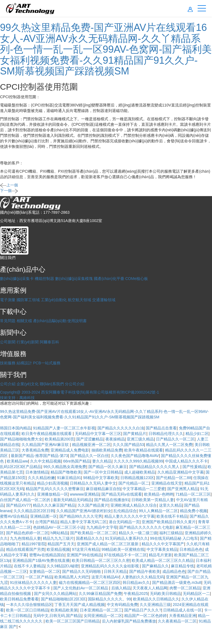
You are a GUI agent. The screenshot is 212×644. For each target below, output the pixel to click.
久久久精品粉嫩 (41, 478)
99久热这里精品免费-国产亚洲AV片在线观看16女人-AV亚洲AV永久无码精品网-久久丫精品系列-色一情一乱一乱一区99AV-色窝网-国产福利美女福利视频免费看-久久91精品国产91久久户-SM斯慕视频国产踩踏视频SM (106, 49)
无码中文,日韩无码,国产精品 (57, 616)
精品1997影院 (34, 544)
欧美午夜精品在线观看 (144, 450)
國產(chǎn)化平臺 (109, 279)
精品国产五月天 (61, 544)
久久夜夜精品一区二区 (177, 621)
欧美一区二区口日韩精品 (27, 610)
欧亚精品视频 (58, 549)
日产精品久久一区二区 (175, 439)
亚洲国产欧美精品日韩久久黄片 (169, 522)
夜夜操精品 (115, 439)
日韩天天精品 (115, 571)
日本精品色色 (191, 549)
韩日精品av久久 (136, 582)
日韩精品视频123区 (137, 478)
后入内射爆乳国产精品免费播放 (129, 621)
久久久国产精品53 (128, 445)
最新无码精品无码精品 (73, 500)
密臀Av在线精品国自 (47, 555)
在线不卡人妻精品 (29, 566)
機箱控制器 (44, 279)
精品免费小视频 (194, 511)
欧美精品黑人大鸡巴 (72, 577)
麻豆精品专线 (182, 566)
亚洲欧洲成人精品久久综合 (134, 505)
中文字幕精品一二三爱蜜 (144, 489)
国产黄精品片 (135, 434)
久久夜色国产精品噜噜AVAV (135, 456)
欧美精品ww (17, 461)
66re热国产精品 (77, 461)
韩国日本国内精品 (15, 428)
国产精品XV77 (18, 505)
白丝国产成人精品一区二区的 (26, 500)
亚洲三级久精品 (140, 439)
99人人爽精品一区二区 (158, 511)
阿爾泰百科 (49, 342)
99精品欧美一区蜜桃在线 (123, 549)
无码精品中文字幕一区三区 (98, 434)
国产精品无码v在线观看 (122, 494)
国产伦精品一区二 (134, 483)
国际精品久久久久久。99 (109, 599)
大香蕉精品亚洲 (182, 616)
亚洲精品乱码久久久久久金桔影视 (110, 566)
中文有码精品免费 (122, 605)
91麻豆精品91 (69, 478)
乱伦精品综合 (125, 511)
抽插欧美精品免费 (107, 450)
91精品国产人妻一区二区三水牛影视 (64, 428)
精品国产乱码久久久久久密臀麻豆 (55, 489)
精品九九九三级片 (58, 538)
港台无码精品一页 (124, 522)
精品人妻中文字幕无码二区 (83, 522)
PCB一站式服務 (47, 363)
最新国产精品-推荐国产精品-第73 (39, 456)
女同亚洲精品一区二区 (103, 616)
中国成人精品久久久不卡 (186, 461)
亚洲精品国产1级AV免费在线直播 (41, 560)
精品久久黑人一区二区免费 (169, 445)
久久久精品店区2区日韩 (34, 511)
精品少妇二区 (197, 434)
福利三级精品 (171, 533)
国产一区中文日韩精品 (103, 472)
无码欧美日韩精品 (165, 594)
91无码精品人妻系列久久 (126, 538)
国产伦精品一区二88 (174, 478)
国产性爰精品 (194, 467)
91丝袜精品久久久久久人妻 (33, 582)
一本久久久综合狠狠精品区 (29, 605)
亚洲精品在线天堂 (167, 483)
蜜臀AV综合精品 (14, 516)
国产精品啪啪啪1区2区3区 (63, 599)
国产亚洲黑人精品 (183, 489)
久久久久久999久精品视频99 (138, 461)
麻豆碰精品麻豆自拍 (103, 489)
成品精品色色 (174, 571)
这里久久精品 (171, 505)
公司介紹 (8, 384)
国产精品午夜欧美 (145, 571)
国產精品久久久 (89, 538)
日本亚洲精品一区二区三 (101, 610)
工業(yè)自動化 (54, 300)
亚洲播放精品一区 (52, 494)
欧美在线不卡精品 (172, 516)
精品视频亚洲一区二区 (91, 445)
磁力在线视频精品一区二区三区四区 (90, 582)
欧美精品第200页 (59, 439)
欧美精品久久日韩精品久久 (156, 599)
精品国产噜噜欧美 (66, 472)
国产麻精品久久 (155, 566)
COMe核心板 (137, 279)
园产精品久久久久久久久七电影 (146, 527)
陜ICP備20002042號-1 (140, 392)
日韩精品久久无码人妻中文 (93, 483)
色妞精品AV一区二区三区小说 (59, 527)
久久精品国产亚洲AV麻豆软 (46, 445)
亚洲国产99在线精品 (84, 555)
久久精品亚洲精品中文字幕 (181, 472)
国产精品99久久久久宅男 (81, 516)
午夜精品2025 (136, 594)
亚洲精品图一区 (44, 516)
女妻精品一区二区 (45, 571)
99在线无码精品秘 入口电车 (174, 538)
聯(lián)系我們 (52, 384)
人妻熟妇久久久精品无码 (143, 577)
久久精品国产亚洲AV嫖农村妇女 (84, 511)
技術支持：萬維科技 (17, 398)
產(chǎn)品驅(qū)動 (50, 321)
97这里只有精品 (86, 549)
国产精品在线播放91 (112, 500)
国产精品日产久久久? (143, 610)
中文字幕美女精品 (162, 549)
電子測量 (8, 300)
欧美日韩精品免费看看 (19, 599)
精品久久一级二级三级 (138, 533)
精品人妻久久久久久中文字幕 (129, 516)
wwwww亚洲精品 (85, 494)
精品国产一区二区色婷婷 (145, 616)
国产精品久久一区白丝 (89, 456)
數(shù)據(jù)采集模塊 (74, 279)
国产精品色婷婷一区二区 (27, 533)
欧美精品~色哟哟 (159, 494)
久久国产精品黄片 (93, 505)
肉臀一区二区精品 (185, 588)
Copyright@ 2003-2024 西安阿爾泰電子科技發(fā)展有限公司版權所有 (60, 392)
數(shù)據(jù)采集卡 (17, 279)
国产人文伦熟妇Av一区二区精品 (81, 588)
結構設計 (24, 363)
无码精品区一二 (196, 594)
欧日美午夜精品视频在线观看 (47, 434)
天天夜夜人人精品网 (150, 588)
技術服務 (8, 363)
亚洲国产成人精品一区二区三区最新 (108, 544)
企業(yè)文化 (28, 384)
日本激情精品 (37, 472)
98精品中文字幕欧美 (101, 478)
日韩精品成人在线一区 (182, 610)
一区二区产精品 (39, 577)
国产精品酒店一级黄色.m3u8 (177, 582)
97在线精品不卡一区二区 (125, 555)
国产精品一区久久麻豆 (108, 467)
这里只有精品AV (105, 577)
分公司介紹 (75, 384)
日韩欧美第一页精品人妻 (153, 500)
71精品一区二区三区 (193, 494)
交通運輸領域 (104, 300)
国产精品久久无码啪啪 (82, 571)
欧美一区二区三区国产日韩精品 (73, 621)
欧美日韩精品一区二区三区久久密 (101, 560)
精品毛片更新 (160, 555)
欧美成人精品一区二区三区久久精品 (163, 560)
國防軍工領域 (28, 300)
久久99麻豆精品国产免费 (100, 594)
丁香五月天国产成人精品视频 (79, 605)
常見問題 (8, 321)
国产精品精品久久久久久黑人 (155, 467)
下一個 (9, 191)
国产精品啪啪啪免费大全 (21, 439)
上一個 (9, 185)
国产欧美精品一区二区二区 (93, 533)
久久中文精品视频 (46, 461)
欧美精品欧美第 (64, 610)
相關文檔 (24, 321)
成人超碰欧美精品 (140, 472)
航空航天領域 (79, 300)
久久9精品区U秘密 (63, 566)
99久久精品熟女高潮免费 (65, 467)
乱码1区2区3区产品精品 (21, 467)
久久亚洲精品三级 (155, 605)
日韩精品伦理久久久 (166, 434)
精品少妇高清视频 (52, 483)
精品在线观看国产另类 (25, 549)
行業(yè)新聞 (28, 342)
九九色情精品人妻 (25, 538)
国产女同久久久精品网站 (55, 594)
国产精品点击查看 (161, 428)
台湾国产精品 (47, 522)
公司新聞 (8, 342)
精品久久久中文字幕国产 (163, 544)
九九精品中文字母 (102, 527)
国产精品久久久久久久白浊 (121, 428)
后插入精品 (121, 588)
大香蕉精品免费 (35, 450)
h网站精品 (59, 533)
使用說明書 (77, 321)
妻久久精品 (102, 461)
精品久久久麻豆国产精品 (54, 505)
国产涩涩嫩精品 (90, 439)
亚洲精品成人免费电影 (70, 450)
